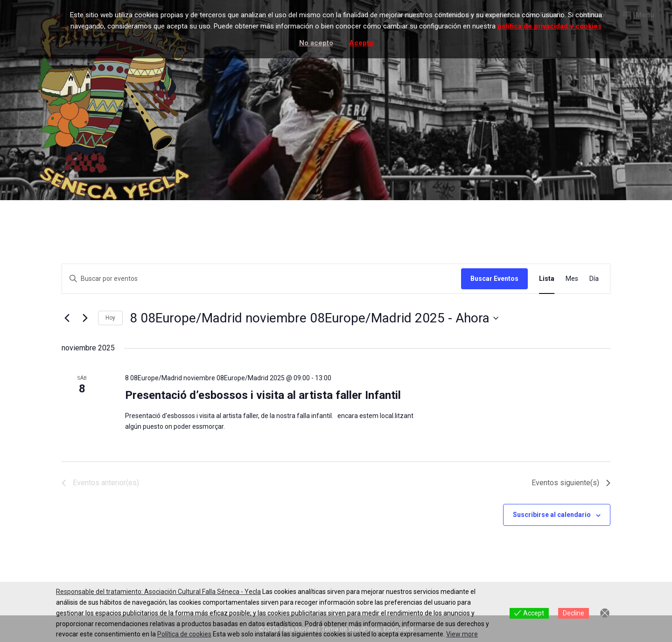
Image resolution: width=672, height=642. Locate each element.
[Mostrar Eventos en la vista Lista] (547, 279)
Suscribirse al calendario (552, 515)
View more (462, 634)
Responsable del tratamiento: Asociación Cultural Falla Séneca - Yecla (158, 592)
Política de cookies (184, 634)
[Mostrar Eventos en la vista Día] (594, 279)
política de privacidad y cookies (549, 26)
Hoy (110, 318)
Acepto (361, 43)
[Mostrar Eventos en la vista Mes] (572, 279)
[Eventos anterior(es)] (67, 318)
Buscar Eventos (494, 279)
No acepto (316, 43)
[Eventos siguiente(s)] (85, 318)
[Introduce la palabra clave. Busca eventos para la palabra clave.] (262, 279)
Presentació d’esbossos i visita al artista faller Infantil (263, 395)
